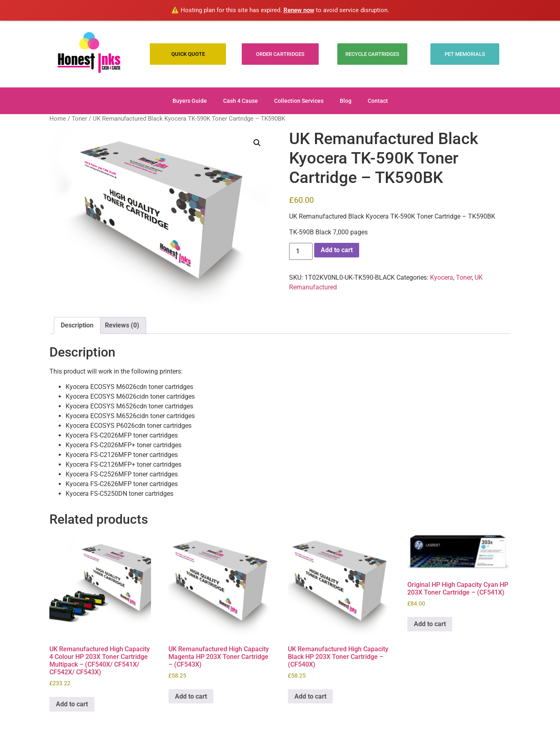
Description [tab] (77, 325)
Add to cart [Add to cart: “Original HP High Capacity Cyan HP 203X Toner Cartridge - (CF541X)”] (430, 624)
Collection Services (299, 101)
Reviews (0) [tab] (122, 325)
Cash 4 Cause (241, 101)
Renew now (299, 10)
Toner (79, 119)
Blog (346, 101)
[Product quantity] (301, 251)
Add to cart (337, 250)
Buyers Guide (190, 101)
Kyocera (442, 277)
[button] (257, 143)
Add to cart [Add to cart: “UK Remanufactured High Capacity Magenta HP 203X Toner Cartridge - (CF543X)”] (191, 696)
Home (58, 119)
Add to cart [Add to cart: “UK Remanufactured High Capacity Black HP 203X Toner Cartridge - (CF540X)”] (310, 696)
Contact (378, 101)
